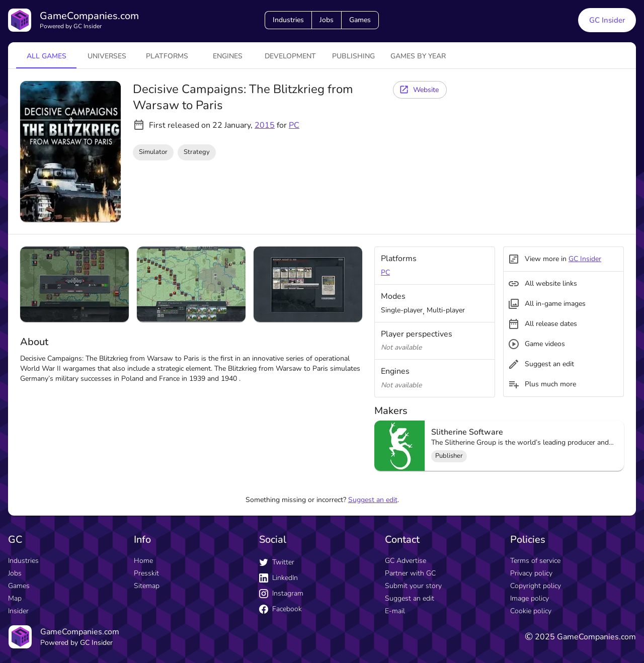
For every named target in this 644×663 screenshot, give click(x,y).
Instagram (281, 593)
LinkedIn (278, 578)
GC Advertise (406, 561)
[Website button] (420, 90)
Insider (18, 611)
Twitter (277, 562)
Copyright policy (536, 586)
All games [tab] (47, 56)
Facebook (280, 609)
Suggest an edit (373, 500)
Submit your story (413, 586)
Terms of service (535, 561)
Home (143, 561)
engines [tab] (228, 56)
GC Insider (585, 259)
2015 (265, 125)
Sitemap (147, 586)
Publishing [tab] (353, 56)
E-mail (395, 611)
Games (360, 20)
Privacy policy (531, 573)
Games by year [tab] (418, 56)
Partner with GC (410, 573)
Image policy (530, 598)
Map (15, 598)
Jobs (327, 20)
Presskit (146, 573)
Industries (288, 20)
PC (294, 125)
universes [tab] (107, 56)
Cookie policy (531, 611)
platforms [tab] (167, 56)
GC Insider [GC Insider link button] (607, 20)
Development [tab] (290, 56)
